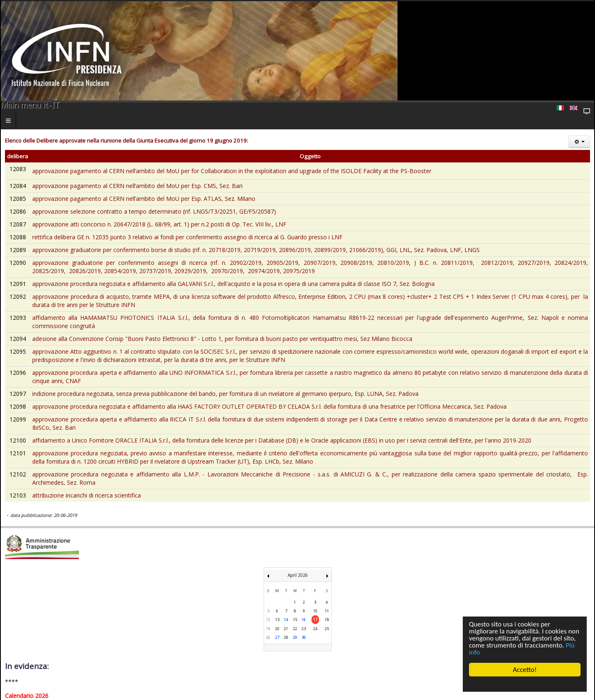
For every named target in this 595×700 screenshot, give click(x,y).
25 (327, 629)
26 (268, 637)
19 (268, 629)
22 (295, 629)
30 (304, 637)
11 (327, 611)
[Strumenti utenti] (579, 142)
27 (277, 637)
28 (286, 637)
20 (277, 629)
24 (315, 629)
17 (315, 620)
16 (304, 620)
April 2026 (298, 575)
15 (295, 620)
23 (304, 629)
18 (327, 620)
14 (286, 620)
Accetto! (525, 670)
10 (315, 611)
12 (268, 620)
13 (277, 620)
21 (286, 629)
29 (295, 637)
